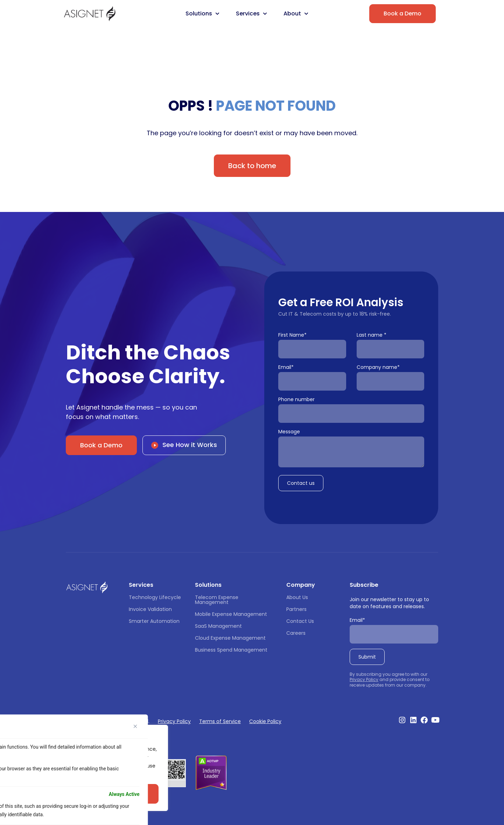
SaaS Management (218, 626)
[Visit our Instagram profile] (402, 720)
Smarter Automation (154, 621)
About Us (297, 597)
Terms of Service (220, 721)
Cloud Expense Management (230, 638)
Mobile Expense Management (231, 614)
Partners (296, 609)
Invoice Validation (150, 609)
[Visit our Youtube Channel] (435, 720)
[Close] (135, 726)
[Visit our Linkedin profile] (413, 720)
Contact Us (300, 621)
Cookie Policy (265, 721)
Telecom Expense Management (217, 600)
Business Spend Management (231, 650)
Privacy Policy (364, 679)
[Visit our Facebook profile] (424, 720)
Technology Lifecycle (155, 597)
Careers (296, 633)
